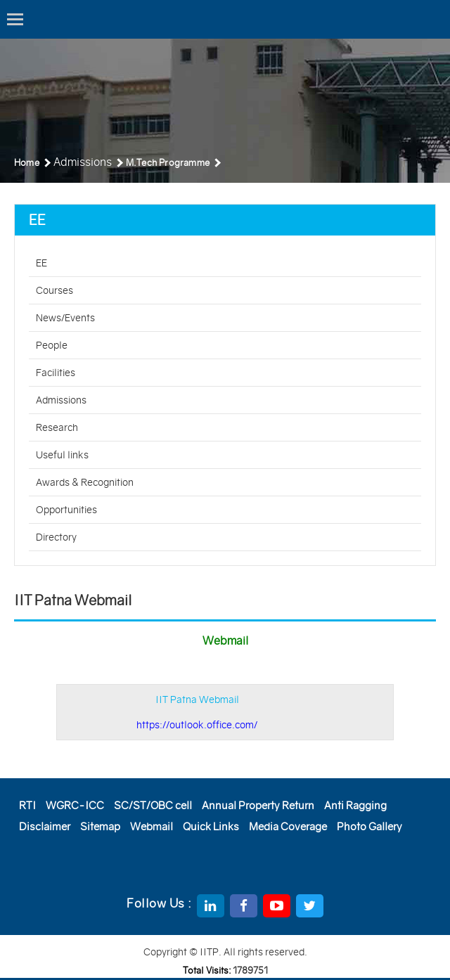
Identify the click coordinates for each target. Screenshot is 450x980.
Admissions (61, 400)
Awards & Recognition (85, 482)
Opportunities (66, 510)
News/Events (65, 318)
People (52, 345)
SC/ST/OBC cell (153, 805)
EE (41, 263)
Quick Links (211, 826)
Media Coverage (288, 826)
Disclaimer (45, 826)
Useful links (62, 455)
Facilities (56, 373)
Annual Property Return (258, 805)
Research (57, 427)
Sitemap (100, 826)
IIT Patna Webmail (197, 712)
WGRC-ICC (75, 805)
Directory (56, 537)
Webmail (152, 826)
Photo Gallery (369, 826)
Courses (54, 290)
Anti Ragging (355, 805)
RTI (27, 805)
